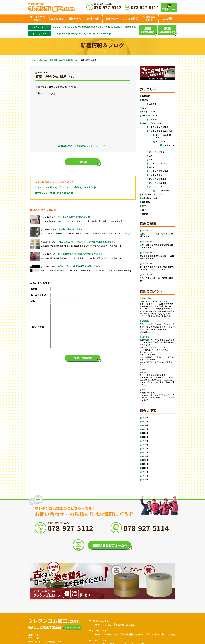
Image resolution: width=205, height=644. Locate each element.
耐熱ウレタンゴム (99, 27)
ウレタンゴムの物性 (69, 187)
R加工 (81, 33)
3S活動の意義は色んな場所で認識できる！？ (80, 254)
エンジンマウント (168, 147)
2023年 (145, 429)
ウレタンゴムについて (152, 123)
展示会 (145, 214)
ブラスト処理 (102, 33)
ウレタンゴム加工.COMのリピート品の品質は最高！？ (157, 255)
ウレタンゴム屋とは (158, 183)
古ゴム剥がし (161, 141)
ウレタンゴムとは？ (45, 187)
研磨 (73, 33)
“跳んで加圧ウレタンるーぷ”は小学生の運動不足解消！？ (87, 242)
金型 (151, 159)
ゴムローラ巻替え (163, 190)
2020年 (145, 441)
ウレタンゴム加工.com (39, 60)
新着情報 (146, 96)
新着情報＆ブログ (57, 60)
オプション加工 (39, 34)
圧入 (151, 156)
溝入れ (65, 33)
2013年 (145, 468)
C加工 (90, 33)
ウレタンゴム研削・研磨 (164, 136)
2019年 (145, 445)
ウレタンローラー (157, 187)
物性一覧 (120, 625)
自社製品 (153, 119)
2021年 (145, 437)
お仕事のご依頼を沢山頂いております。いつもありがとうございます (157, 267)
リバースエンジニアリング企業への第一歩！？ (157, 278)
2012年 (145, 472)
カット (55, 33)
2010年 (145, 479)
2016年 (145, 456)
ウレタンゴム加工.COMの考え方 (74, 217)
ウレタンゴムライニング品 (160, 131)
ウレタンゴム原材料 (158, 163)
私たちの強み (64, 193)
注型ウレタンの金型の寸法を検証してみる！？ (81, 266)
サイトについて (149, 112)
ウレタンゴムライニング (63, 27)
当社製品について (72, 60)
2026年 (145, 418)
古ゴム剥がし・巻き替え (122, 27)
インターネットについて (153, 194)
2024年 (145, 425)
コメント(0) (101, 146)
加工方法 (89, 187)
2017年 (145, 452)
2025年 (145, 421)
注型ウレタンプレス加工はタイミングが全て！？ (157, 233)
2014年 (145, 464)
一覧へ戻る (83, 162)
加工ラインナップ (40, 27)
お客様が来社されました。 (72, 229)
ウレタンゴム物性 (157, 152)
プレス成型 (83, 27)
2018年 (145, 449)
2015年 (145, 460)
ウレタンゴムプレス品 (159, 171)
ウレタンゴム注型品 (158, 179)
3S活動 (145, 100)
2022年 (145, 433)
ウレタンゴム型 (156, 175)
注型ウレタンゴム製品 (159, 127)
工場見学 (153, 104)
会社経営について (150, 198)
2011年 (145, 476)
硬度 (144, 206)
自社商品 (146, 202)
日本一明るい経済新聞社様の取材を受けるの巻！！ (157, 244)
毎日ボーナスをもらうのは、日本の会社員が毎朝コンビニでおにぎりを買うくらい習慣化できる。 (157, 327)
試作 (144, 210)
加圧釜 (152, 167)
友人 (144, 108)
